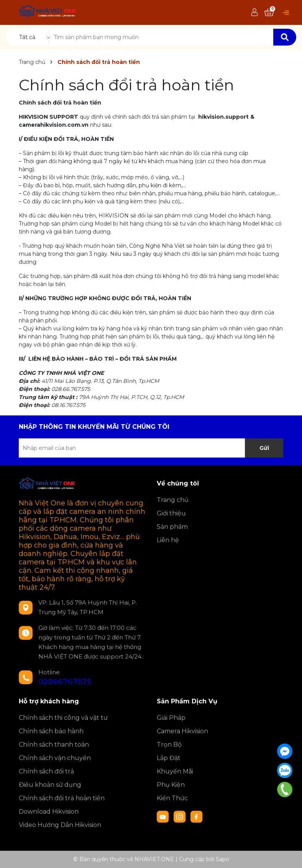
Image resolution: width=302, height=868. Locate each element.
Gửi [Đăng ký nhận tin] (264, 448)
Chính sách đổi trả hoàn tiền (126, 85)
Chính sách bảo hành (51, 731)
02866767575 (65, 682)
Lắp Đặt (169, 758)
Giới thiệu (171, 513)
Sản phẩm (172, 527)
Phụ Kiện (171, 785)
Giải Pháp (171, 718)
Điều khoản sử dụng (50, 785)
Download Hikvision (49, 812)
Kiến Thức (172, 798)
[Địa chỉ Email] (151, 448)
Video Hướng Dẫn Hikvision (60, 825)
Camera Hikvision (182, 731)
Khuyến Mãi (175, 771)
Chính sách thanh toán (54, 745)
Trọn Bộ (169, 745)
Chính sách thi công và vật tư (63, 718)
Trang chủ (173, 500)
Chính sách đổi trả (46, 771)
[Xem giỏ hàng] (269, 13)
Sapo (222, 859)
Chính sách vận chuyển (55, 758)
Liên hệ (168, 540)
